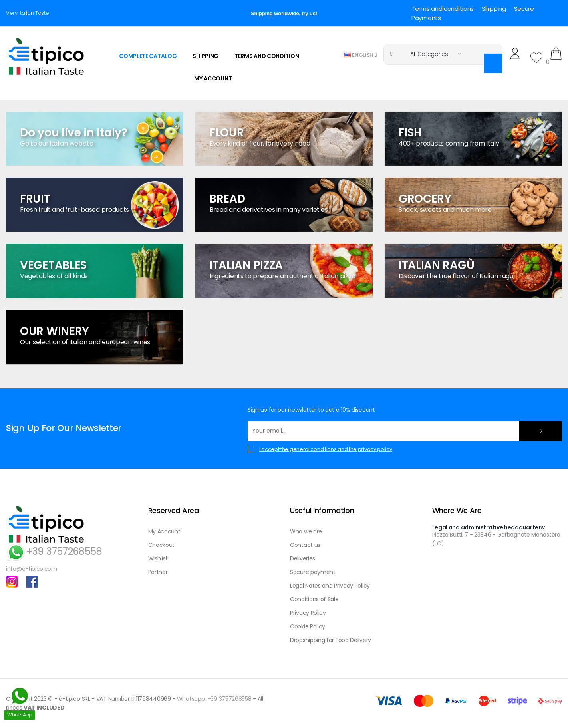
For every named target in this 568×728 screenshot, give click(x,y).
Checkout (162, 545)
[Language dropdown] (361, 55)
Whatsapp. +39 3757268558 (214, 699)
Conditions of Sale (314, 599)
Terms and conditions (443, 9)
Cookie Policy (308, 626)
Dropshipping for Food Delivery (331, 640)
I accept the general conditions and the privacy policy (326, 449)
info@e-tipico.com (32, 569)
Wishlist (158, 558)
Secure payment (313, 572)
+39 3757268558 (54, 551)
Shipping (494, 9)
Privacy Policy (308, 613)
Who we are (306, 531)
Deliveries (303, 558)
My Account (164, 531)
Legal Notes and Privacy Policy (330, 586)
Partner (158, 572)
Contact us (305, 545)
